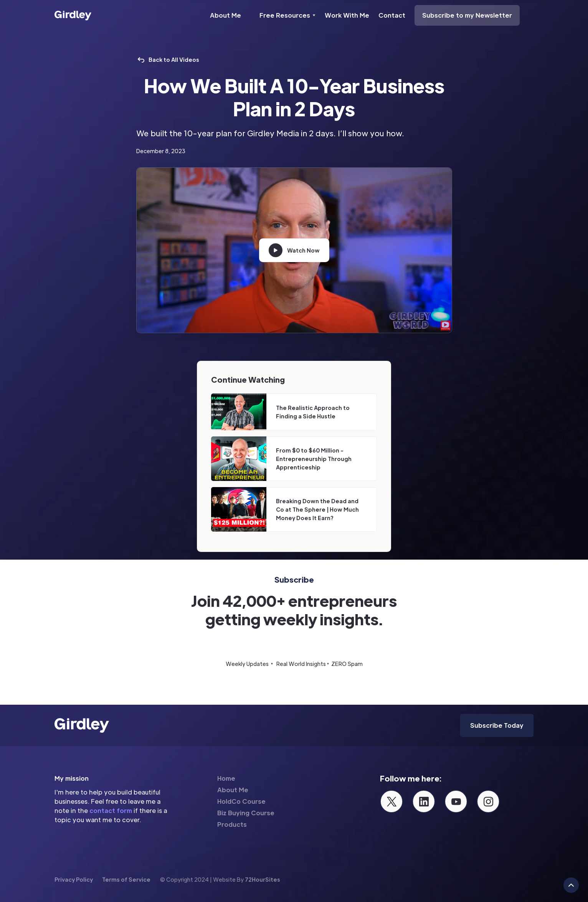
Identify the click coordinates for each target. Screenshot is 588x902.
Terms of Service (126, 879)
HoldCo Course (241, 801)
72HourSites (263, 879)
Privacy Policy (74, 879)
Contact (392, 15)
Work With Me (347, 15)
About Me (225, 15)
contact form (111, 810)
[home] (73, 15)
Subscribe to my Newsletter (467, 15)
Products (232, 824)
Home (226, 778)
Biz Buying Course (246, 813)
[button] (287, 15)
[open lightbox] (294, 250)
